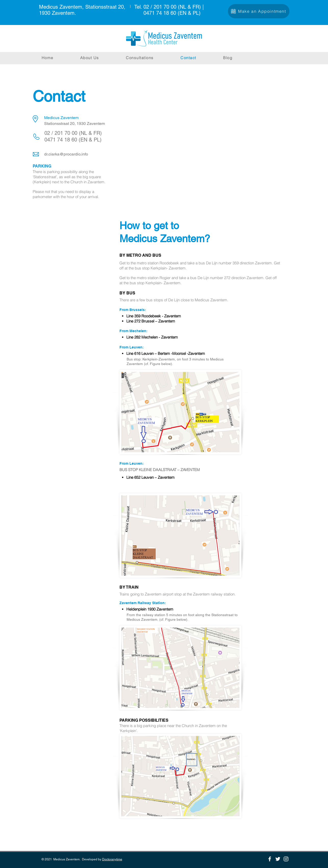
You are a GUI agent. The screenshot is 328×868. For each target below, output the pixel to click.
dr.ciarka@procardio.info (66, 154)
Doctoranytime (112, 859)
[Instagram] (286, 859)
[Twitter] (278, 859)
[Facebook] (270, 859)
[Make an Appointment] (259, 11)
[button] (151, 58)
